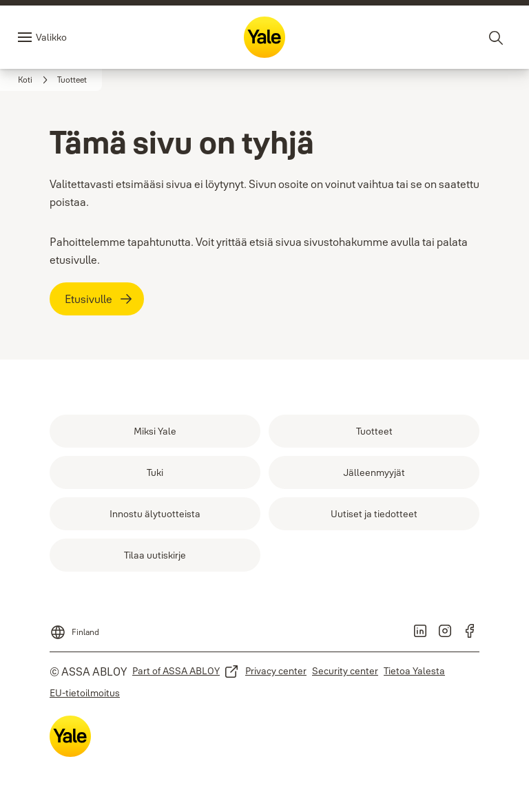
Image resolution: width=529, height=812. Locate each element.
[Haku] (497, 37)
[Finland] (74, 628)
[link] (35, 80)
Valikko (51, 37)
